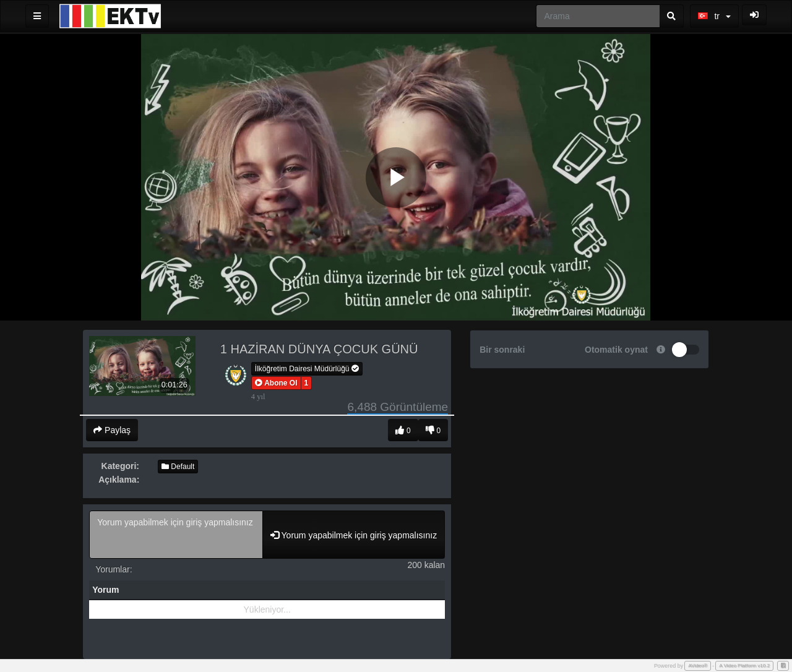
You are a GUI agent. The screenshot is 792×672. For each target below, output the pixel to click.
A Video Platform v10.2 (744, 666)
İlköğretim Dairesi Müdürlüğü (307, 369)
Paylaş (112, 430)
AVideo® (698, 666)
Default (178, 467)
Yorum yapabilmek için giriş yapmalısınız (176, 535)
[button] (276, 383)
